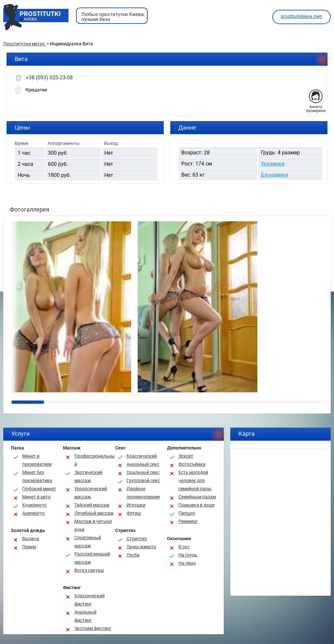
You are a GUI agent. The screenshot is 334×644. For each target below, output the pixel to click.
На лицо (187, 563)
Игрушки (136, 505)
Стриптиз (137, 539)
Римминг (188, 521)
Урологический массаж (91, 493)
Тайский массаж (92, 505)
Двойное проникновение (143, 493)
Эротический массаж (88, 476)
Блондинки (274, 175)
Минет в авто (36, 497)
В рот (184, 547)
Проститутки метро (25, 44)
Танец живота (141, 547)
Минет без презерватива (37, 476)
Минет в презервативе (37, 460)
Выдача (31, 539)
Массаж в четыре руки (93, 525)
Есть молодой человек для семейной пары (195, 480)
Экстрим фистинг (93, 628)
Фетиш (134, 513)
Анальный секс (143, 464)
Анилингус (33, 513)
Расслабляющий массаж (92, 558)
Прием (29, 547)
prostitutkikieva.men (302, 16)
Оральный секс (143, 472)
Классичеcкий (142, 456)
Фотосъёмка (192, 464)
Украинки (273, 164)
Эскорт (186, 456)
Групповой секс (143, 480)
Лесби (133, 555)
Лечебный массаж (94, 513)
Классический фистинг (90, 600)
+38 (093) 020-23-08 (49, 78)
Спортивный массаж (88, 542)
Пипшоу (187, 513)
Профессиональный (95, 460)
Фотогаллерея (30, 209)
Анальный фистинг (85, 616)
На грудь (188, 555)
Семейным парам (197, 497)
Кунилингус (35, 505)
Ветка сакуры (89, 570)
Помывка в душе (196, 505)
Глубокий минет (39, 489)
